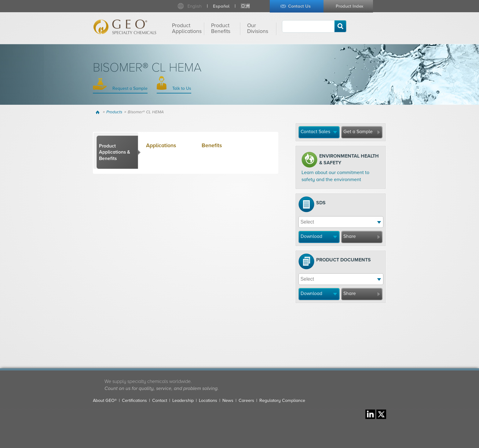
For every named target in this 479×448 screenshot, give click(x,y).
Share (350, 236)
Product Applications (187, 28)
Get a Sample (358, 132)
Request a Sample (129, 88)
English (195, 6)
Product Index (349, 6)
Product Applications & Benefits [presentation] (115, 152)
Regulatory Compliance (282, 401)
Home (99, 112)
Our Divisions (258, 28)
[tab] (117, 153)
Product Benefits (221, 28)
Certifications (134, 401)
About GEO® (105, 401)
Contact (160, 401)
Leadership (183, 401)
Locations (208, 401)
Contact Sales (315, 132)
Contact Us (299, 6)
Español (221, 6)
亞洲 (245, 6)
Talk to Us (181, 88)
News (228, 401)
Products (114, 112)
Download (311, 236)
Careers (246, 401)
